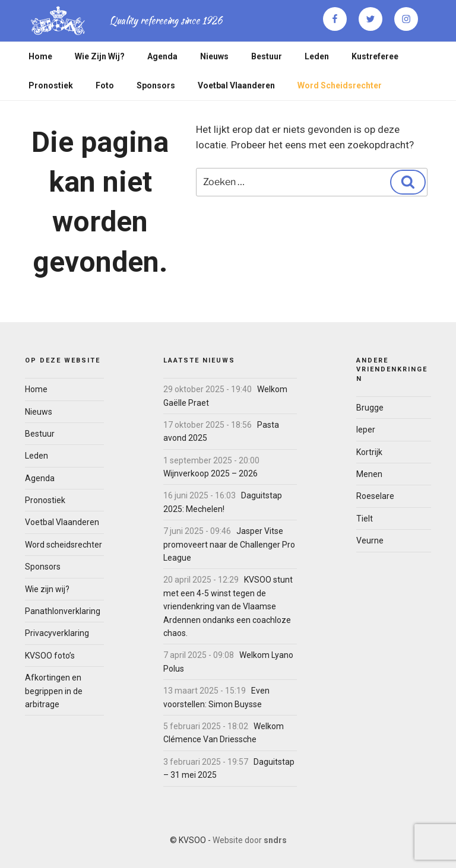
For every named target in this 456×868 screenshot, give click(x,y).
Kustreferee (375, 56)
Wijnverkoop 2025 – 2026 (210, 473)
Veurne (370, 540)
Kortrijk (369, 452)
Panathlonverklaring (63, 611)
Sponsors (156, 85)
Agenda (162, 56)
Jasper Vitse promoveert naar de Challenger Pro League (229, 544)
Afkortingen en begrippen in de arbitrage (54, 691)
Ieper (366, 430)
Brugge (370, 408)
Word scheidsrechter (340, 85)
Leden (317, 56)
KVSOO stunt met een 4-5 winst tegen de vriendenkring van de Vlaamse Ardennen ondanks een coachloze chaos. (228, 606)
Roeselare (375, 496)
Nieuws (214, 56)
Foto (105, 85)
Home (40, 56)
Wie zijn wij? (100, 56)
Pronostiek (51, 85)
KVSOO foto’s (50, 656)
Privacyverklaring (57, 633)
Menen (369, 474)
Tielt (365, 519)
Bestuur (267, 56)
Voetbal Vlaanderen (236, 85)
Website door (250, 840)
